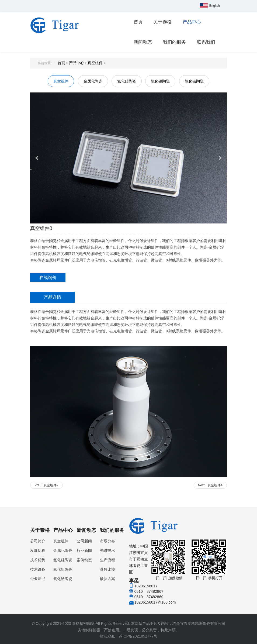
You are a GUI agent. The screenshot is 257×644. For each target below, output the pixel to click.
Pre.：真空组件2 (46, 485)
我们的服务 (174, 42)
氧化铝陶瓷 (160, 81)
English (215, 6)
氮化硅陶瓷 (127, 81)
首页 (138, 22)
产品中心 (192, 22)
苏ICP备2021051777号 (138, 636)
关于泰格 (162, 22)
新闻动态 (143, 42)
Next (220, 158)
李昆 (178, 571)
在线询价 (48, 278)
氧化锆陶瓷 (194, 81)
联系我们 (206, 42)
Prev (37, 158)
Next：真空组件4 (210, 485)
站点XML (107, 636)
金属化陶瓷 (93, 81)
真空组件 (95, 63)
